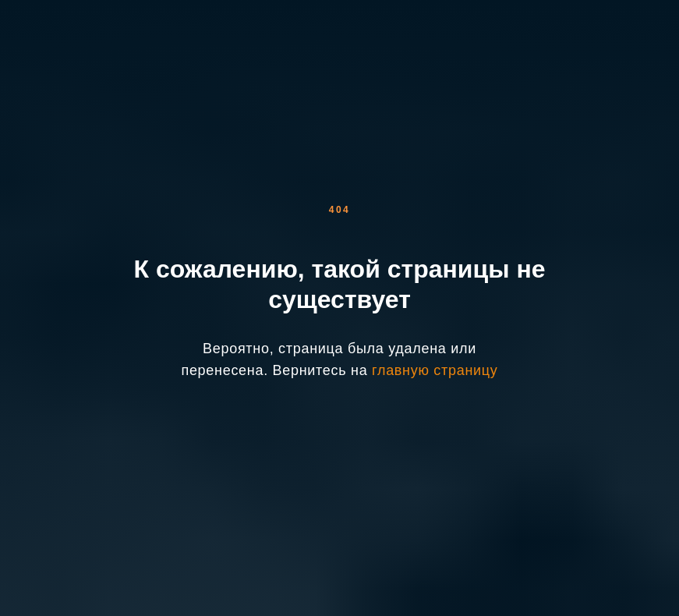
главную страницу (435, 370)
